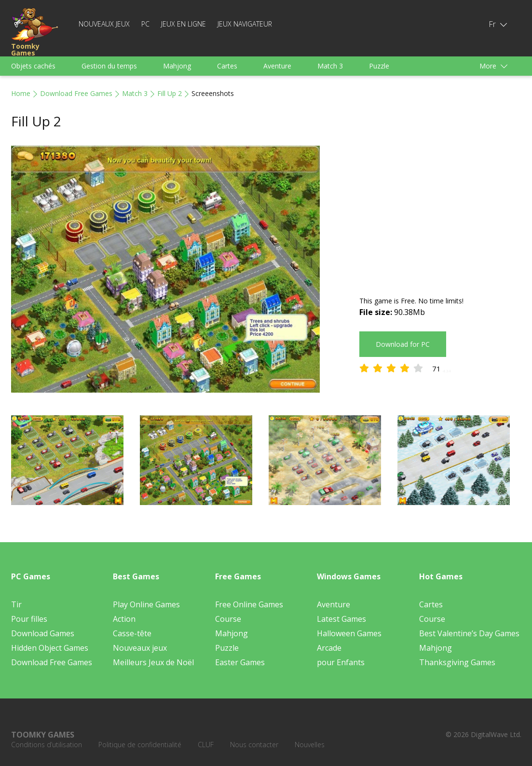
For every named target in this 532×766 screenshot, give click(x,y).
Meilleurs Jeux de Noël (153, 662)
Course (228, 619)
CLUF (206, 745)
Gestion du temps (109, 66)
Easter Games (240, 662)
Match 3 (330, 66)
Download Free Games (76, 93)
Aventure (277, 66)
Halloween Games (349, 633)
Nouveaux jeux (104, 24)
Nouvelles (310, 745)
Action (124, 619)
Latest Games (341, 619)
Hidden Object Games (50, 648)
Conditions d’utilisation (47, 745)
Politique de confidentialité (140, 745)
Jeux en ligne (184, 24)
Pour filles (29, 619)
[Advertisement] (440, 213)
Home (21, 93)
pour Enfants (341, 662)
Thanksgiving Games (457, 662)
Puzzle (379, 66)
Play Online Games (146, 604)
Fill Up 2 (170, 93)
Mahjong (177, 66)
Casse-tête (132, 633)
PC (145, 24)
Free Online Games (249, 604)
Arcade (329, 648)
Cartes (227, 66)
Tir (16, 604)
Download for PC (403, 344)
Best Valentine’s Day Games (469, 633)
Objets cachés (33, 66)
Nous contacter (254, 745)
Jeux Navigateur (245, 24)
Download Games (43, 633)
